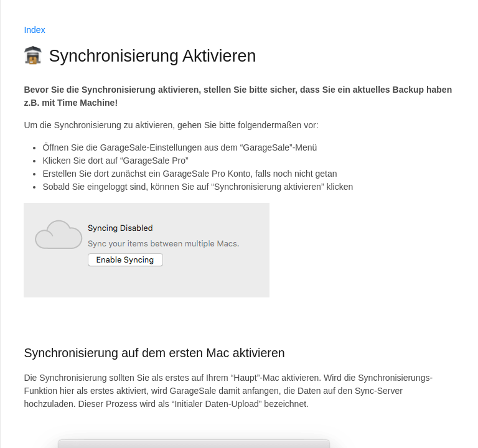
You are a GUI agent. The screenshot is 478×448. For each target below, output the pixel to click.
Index (34, 30)
